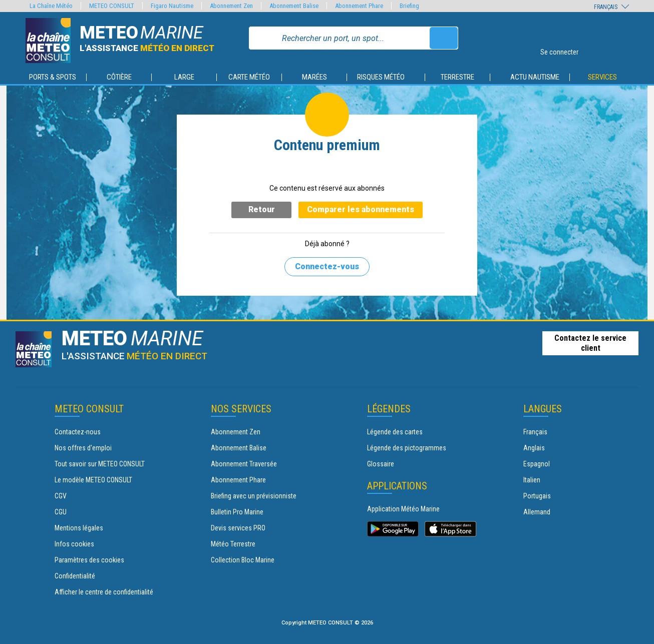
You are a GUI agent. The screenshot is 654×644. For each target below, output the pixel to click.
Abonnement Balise (239, 448)
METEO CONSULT (112, 6)
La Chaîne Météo (51, 6)
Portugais (537, 496)
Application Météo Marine (403, 509)
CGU (61, 512)
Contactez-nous (78, 432)
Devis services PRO (238, 528)
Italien (532, 480)
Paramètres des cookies (89, 560)
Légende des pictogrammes (407, 448)
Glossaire (381, 464)
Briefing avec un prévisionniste (254, 496)
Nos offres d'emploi (83, 448)
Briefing (409, 6)
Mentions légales (79, 528)
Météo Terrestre (233, 544)
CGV (61, 496)
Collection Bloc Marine (243, 560)
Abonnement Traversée (244, 464)
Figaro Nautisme (172, 6)
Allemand (537, 512)
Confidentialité (75, 576)
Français (535, 432)
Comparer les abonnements (361, 209)
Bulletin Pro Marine (237, 512)
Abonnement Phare (238, 480)
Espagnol (537, 464)
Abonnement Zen (236, 432)
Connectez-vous (327, 266)
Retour (262, 209)
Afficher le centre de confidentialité (104, 592)
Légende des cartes (395, 432)
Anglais (534, 448)
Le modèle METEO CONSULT (93, 480)
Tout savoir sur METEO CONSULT (100, 464)
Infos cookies (74, 544)
